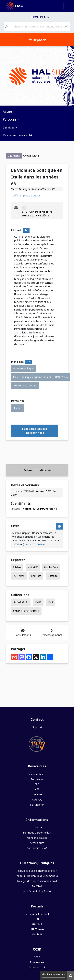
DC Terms (19, 576)
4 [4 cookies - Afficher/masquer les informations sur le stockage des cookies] (70, 976)
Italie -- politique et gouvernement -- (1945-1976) (41, 377)
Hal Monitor (37, 805)
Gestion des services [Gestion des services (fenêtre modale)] (53, 975)
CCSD (37, 957)
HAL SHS (37, 924)
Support (37, 727)
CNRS (38, 602)
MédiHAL (37, 934)
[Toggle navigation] (69, 6)
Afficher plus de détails (27, 195)
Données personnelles (37, 833)
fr (26, 230)
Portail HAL (40, 17)
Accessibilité (37, 843)
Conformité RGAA (37, 848)
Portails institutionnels (37, 914)
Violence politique (23, 369)
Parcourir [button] (10, 119)
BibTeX (17, 567)
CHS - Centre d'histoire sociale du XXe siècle (37, 214)
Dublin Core (51, 567)
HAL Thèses (37, 929)
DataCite (53, 576)
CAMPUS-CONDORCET (26, 611)
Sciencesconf (37, 967)
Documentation (37, 774)
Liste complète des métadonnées (35, 431)
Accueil (8, 111)
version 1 (42, 491)
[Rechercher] (7, 27)
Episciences (37, 962)
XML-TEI (33, 567)
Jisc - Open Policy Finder (37, 891)
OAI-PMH (37, 794)
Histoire (18, 408)
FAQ (37, 784)
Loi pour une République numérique (37, 876)
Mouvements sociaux (25, 386)
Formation (37, 779)
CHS (50, 602)
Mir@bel (37, 886)
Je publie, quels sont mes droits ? (37, 871)
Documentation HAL (18, 135)
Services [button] (9, 127)
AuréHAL (37, 800)
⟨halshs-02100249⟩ (34, 544)
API (37, 789)
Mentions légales (37, 838)
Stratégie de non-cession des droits (37, 881)
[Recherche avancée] (66, 27)
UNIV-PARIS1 (21, 602)
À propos (37, 827)
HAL (37, 919)
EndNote (36, 576)
